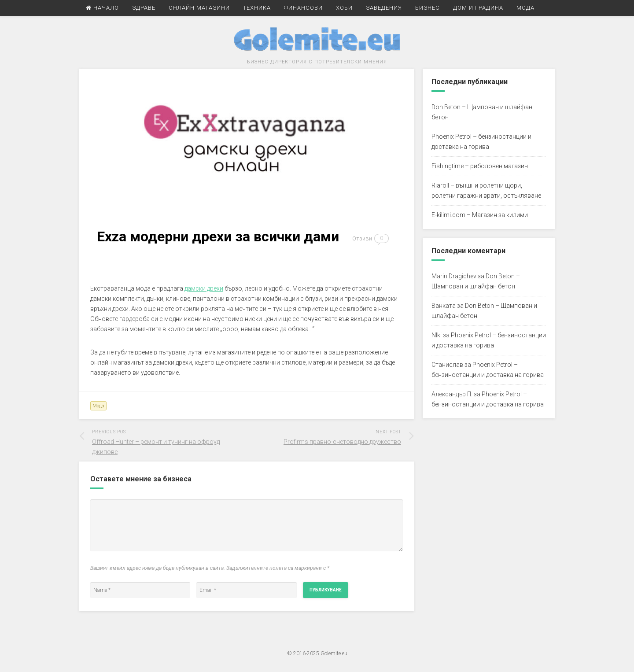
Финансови (303, 8)
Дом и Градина (478, 8)
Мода (525, 8)
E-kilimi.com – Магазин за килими (480, 215)
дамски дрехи (204, 288)
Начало (102, 8)
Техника (257, 8)
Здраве (144, 8)
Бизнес (428, 8)
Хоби (344, 8)
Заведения (384, 8)
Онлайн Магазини (199, 8)
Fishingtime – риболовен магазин (480, 166)
